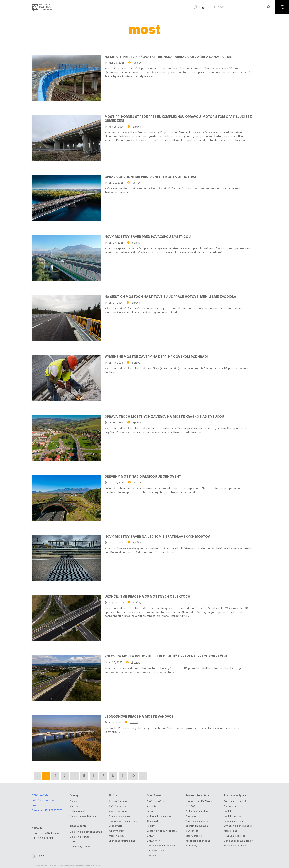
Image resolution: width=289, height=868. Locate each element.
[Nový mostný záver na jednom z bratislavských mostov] (66, 558)
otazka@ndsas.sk (49, 833)
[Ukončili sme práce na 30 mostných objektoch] (66, 618)
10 (133, 776)
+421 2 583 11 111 (45, 838)
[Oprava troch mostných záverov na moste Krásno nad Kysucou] (66, 438)
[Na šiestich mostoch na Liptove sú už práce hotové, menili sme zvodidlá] (66, 318)
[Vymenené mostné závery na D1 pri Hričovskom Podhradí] (66, 378)
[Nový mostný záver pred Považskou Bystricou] (66, 258)
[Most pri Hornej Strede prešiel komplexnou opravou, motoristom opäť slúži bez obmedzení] (66, 138)
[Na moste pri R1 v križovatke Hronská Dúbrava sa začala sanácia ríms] (66, 78)
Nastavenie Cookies (235, 846)
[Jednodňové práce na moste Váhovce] (66, 738)
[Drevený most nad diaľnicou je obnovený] (66, 498)
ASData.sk (97, 865)
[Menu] (282, 7)
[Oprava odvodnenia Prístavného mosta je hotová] (66, 198)
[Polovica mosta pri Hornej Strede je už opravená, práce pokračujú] (66, 678)
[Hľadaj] (239, 7)
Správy (137, 63)
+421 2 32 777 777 (52, 810)
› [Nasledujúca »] (143, 776)
